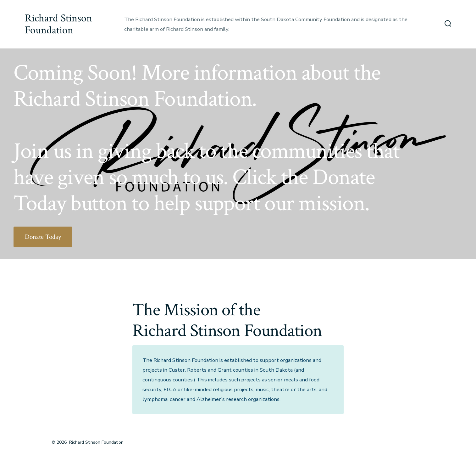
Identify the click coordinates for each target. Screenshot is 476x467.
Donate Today (43, 237)
